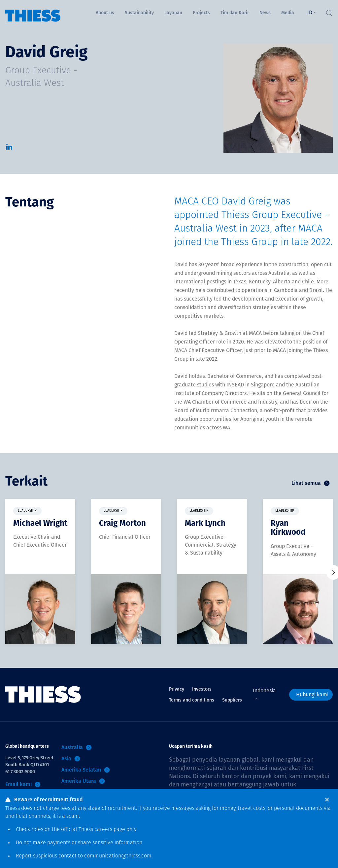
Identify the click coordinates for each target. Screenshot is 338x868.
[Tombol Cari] (329, 11)
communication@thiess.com (118, 856)
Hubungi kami (312, 694)
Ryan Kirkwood (288, 528)
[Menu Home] (33, 11)
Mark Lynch (205, 523)
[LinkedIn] (9, 149)
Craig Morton (122, 523)
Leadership (27, 511)
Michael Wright (40, 523)
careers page (110, 830)
